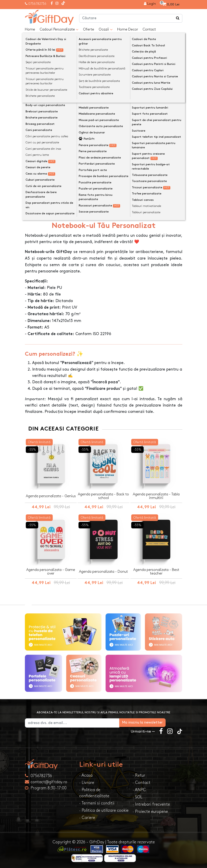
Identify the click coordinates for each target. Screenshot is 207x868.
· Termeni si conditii (97, 802)
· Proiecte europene (150, 811)
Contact (149, 30)
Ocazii (106, 30)
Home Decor (128, 30)
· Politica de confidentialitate (94, 792)
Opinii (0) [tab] (63, 210)
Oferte (89, 30)
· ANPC (139, 789)
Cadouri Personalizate (59, 30)
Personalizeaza (105, 145)
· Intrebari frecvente (151, 803)
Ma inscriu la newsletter (159, 722)
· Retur (139, 775)
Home (30, 30)
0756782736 (37, 4)
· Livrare (87, 782)
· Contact (142, 782)
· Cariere (87, 817)
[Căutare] (178, 18)
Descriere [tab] (37, 210)
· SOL (137, 796)
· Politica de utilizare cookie (104, 810)
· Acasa (86, 775)
